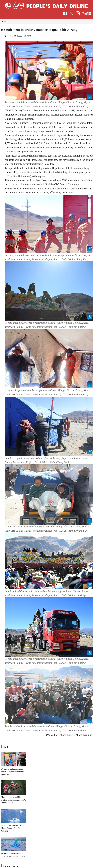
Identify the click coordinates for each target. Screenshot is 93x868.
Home (4, 22)
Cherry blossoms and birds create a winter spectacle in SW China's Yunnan (14, 800)
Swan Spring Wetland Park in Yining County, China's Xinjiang (13, 828)
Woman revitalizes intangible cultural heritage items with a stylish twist (13, 772)
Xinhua (7, 36)
